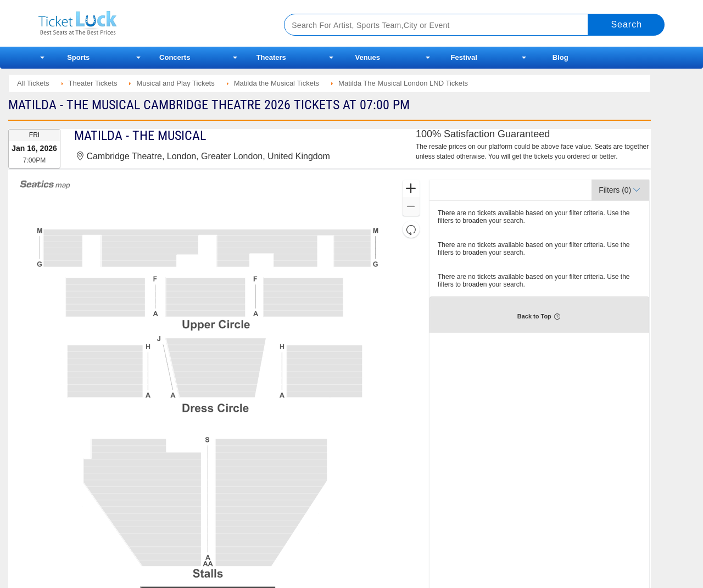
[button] (411, 189)
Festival (464, 57)
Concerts (175, 57)
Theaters (271, 57)
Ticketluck (148, 23)
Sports (78, 57)
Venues (367, 57)
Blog (560, 57)
